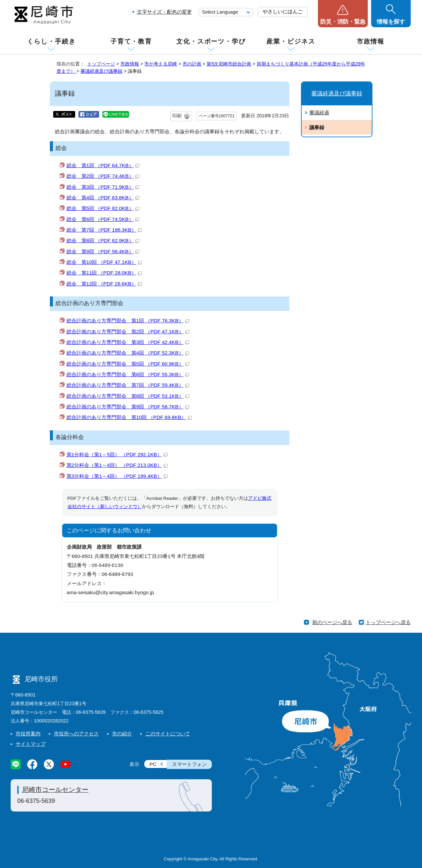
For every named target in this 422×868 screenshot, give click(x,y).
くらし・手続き (51, 41)
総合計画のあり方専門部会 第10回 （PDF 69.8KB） (129, 417)
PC (153, 764)
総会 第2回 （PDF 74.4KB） (103, 176)
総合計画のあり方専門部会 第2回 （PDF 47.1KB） (128, 331)
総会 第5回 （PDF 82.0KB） (103, 208)
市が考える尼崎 (161, 64)
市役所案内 (28, 734)
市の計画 (192, 64)
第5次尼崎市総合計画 (229, 64)
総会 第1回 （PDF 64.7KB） (103, 165)
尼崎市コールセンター (55, 790)
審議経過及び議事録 (101, 71)
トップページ (101, 64)
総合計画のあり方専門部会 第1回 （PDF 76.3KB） (128, 321)
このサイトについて (168, 734)
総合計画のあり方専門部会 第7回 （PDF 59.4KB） (128, 385)
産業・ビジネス (291, 41)
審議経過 (319, 112)
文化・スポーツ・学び (211, 41)
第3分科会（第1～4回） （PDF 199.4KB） (117, 476)
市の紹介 (122, 734)
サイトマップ (31, 744)
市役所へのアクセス (76, 734)
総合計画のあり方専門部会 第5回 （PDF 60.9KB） (128, 364)
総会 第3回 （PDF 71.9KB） (103, 187)
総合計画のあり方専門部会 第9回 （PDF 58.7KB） (128, 407)
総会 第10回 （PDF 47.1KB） (104, 262)
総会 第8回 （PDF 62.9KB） (103, 240)
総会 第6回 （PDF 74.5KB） (103, 219)
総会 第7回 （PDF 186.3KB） (104, 230)
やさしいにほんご (283, 11)
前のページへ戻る (332, 622)
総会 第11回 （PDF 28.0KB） (104, 273)
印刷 (177, 116)
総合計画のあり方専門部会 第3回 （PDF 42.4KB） (128, 342)
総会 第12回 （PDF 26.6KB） (104, 284)
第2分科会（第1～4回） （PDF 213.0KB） (117, 465)
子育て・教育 (131, 41)
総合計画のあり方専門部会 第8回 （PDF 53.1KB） (128, 396)
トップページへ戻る (388, 622)
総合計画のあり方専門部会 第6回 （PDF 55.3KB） (128, 374)
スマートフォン (189, 764)
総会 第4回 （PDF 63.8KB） (103, 198)
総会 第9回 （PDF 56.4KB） (103, 251)
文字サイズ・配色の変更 (164, 12)
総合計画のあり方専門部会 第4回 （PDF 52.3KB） (128, 353)
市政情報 (371, 41)
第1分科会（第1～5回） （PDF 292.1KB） (117, 454)
